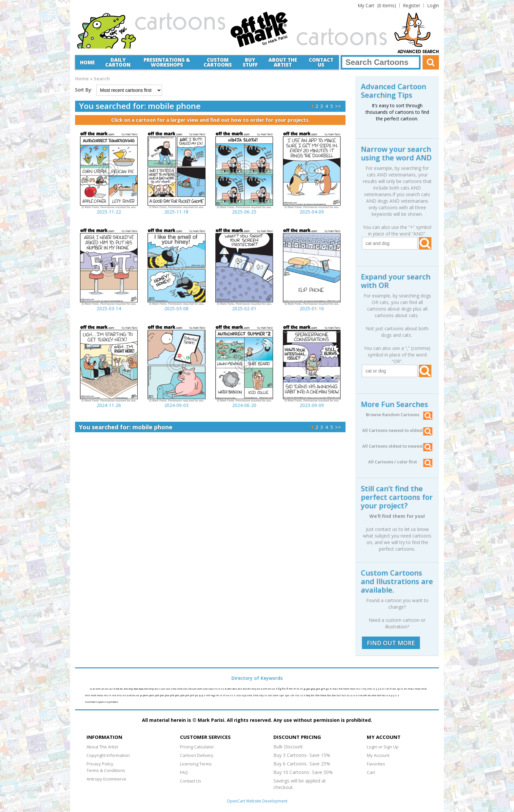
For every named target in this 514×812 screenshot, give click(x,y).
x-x (389, 695)
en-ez (272, 689)
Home (87, 62)
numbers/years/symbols (102, 702)
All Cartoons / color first (400, 462)
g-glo (307, 689)
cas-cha (171, 689)
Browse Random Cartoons (399, 415)
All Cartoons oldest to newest (397, 446)
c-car (162, 689)
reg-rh (215, 695)
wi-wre (372, 695)
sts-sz (300, 695)
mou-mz (103, 695)
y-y (393, 695)
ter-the (316, 695)
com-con (203, 689)
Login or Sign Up (383, 747)
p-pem (145, 695)
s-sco (237, 695)
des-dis (238, 689)
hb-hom (344, 689)
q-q (201, 695)
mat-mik (421, 689)
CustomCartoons (218, 62)
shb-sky (258, 695)
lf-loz (393, 689)
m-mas (409, 689)
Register (412, 5)
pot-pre (185, 695)
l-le (387, 689)
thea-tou (326, 695)
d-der (229, 689)
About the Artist (283, 62)
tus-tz (346, 695)
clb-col (192, 689)
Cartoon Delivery (197, 755)
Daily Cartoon (118, 62)
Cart (371, 772)
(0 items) (377, 5)
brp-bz (154, 689)
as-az (109, 689)
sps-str (290, 695)
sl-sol (268, 695)
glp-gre (316, 689)
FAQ (184, 772)
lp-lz (400, 689)
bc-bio (124, 689)
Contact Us (321, 62)
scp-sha (247, 695)
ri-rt (223, 695)
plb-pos (175, 695)
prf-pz (195, 695)
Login (433, 5)
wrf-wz (382, 695)
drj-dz (257, 689)
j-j (378, 689)
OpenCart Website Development (257, 801)
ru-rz (230, 695)
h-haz (334, 689)
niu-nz (122, 695)
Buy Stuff (250, 62)
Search (102, 79)
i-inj (364, 689)
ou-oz (136, 695)
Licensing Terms (196, 764)
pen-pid (155, 695)
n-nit (113, 695)
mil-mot (91, 695)
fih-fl (285, 689)
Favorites (376, 764)
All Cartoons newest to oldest (397, 430)
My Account (378, 755)
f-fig (279, 689)
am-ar (101, 689)
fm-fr (293, 689)
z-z (397, 695)
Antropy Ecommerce (106, 779)
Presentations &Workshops (167, 62)
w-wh (364, 695)
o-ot (129, 695)
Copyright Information (108, 755)
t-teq (307, 695)
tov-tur (337, 695)
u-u (353, 695)
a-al (93, 689)
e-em (265, 689)
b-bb (117, 689)
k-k (382, 689)
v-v (358, 695)
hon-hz (355, 689)
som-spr (278, 695)
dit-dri (247, 689)
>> (338, 106)
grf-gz (325, 689)
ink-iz (372, 689)
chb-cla (182, 689)
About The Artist (102, 747)
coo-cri (213, 689)
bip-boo (134, 689)
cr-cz (221, 689)
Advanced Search (418, 52)
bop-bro (144, 689)
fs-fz (300, 689)
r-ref (207, 695)
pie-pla (165, 695)
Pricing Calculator (197, 747)
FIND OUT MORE (391, 643)
